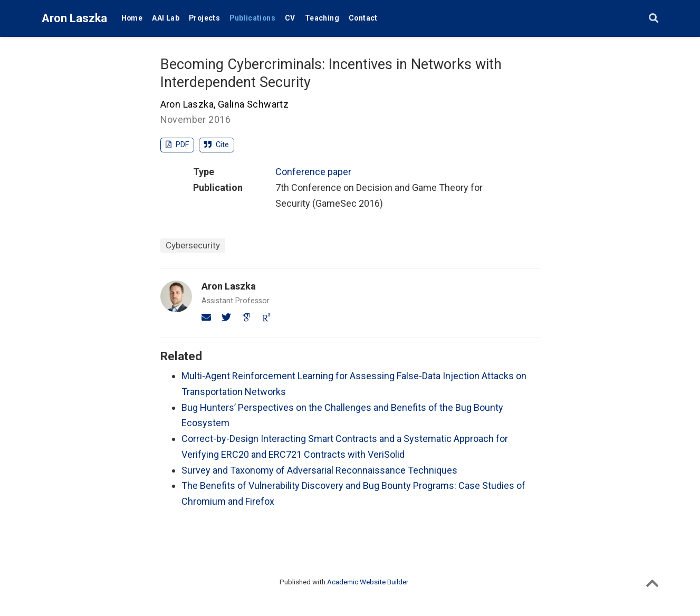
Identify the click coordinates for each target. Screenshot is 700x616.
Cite (217, 145)
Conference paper (313, 172)
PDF (178, 145)
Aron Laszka (74, 18)
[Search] (654, 19)
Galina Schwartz (253, 104)
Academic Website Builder (368, 582)
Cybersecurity (193, 245)
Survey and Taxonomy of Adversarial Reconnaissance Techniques (319, 470)
